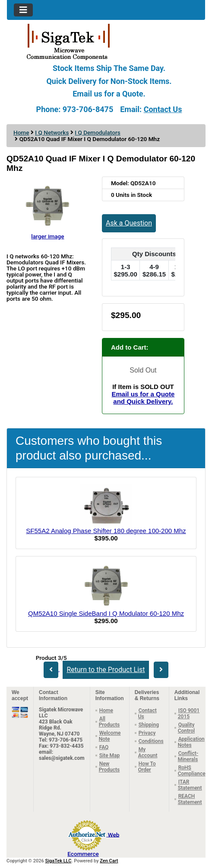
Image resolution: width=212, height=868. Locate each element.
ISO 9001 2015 (189, 714)
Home (21, 132)
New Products (109, 767)
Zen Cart (109, 861)
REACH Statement (190, 799)
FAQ (104, 747)
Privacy (147, 733)
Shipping (149, 725)
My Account (148, 752)
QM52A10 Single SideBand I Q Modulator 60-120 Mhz (106, 613)
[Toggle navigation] (23, 10)
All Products (109, 722)
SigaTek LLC (59, 861)
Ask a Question (129, 223)
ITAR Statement (190, 785)
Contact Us (163, 109)
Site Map (110, 755)
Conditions (151, 741)
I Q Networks (52, 132)
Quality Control (186, 728)
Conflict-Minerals (188, 756)
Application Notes (191, 742)
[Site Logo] (106, 41)
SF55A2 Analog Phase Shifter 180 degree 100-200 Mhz (106, 531)
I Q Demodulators (98, 132)
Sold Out (143, 370)
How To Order (147, 767)
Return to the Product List (106, 670)
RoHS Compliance (192, 771)
